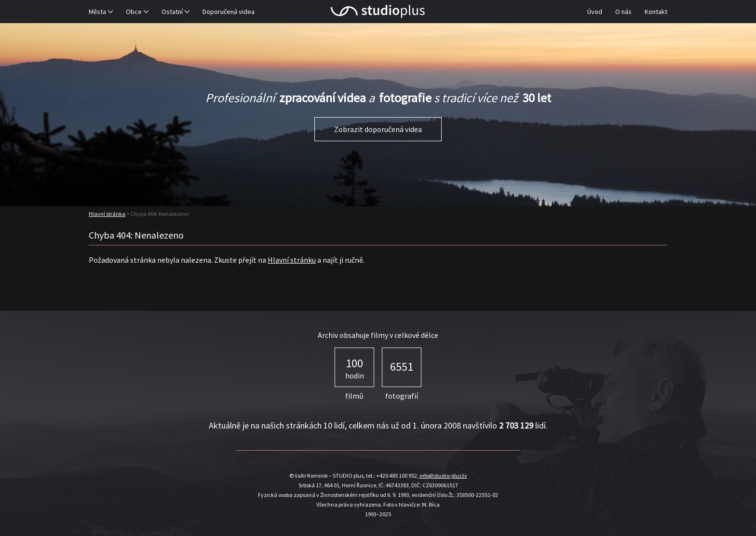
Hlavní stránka (107, 214)
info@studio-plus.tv (443, 476)
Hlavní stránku (292, 260)
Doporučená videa (229, 12)
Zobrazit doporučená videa (378, 129)
